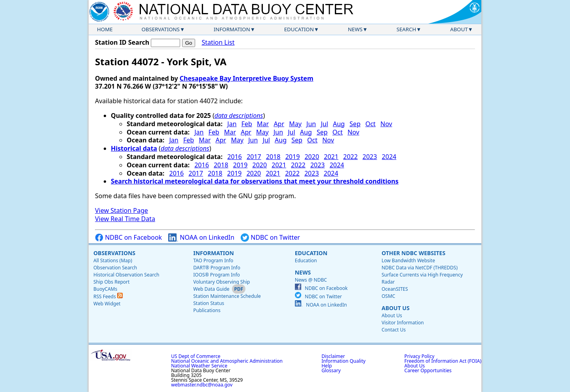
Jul (324, 124)
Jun (311, 124)
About (459, 29)
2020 (312, 157)
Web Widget (107, 304)
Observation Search (115, 268)
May (295, 124)
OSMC (388, 296)
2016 (235, 157)
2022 (351, 157)
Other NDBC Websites (413, 253)
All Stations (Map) (113, 260)
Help (327, 366)
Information (232, 29)
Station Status (209, 303)
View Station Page (122, 210)
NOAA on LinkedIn (201, 238)
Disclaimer (333, 356)
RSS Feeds (108, 296)
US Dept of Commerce (196, 356)
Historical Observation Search (126, 275)
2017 (254, 157)
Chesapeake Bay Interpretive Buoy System (247, 78)
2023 (370, 157)
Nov (386, 124)
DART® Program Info (217, 268)
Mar (263, 124)
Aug (339, 124)
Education (299, 29)
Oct (370, 124)
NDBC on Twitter (270, 238)
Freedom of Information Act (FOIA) (443, 361)
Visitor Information (403, 323)
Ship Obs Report (111, 282)
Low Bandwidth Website (408, 260)
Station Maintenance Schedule (227, 296)
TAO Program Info (213, 260)
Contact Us (394, 330)
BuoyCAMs (105, 289)
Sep (355, 124)
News (355, 29)
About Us (396, 308)
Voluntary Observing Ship (221, 282)
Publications (207, 310)
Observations (160, 29)
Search (407, 29)
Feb (247, 124)
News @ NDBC (311, 280)
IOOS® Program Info (217, 275)
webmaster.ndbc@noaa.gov (202, 385)
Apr (279, 124)
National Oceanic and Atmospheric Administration (227, 361)
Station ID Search (122, 42)
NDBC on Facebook (128, 238)
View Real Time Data (125, 219)
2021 (331, 157)
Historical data (134, 148)
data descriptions (239, 116)
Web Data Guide (211, 289)
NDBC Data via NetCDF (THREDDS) (420, 268)
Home (105, 29)
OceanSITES (395, 289)
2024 (389, 157)
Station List (218, 43)
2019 (293, 157)
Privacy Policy (420, 356)
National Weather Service (199, 366)
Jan (232, 124)
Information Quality (343, 361)
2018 (273, 157)
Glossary (331, 370)
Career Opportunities (428, 370)
